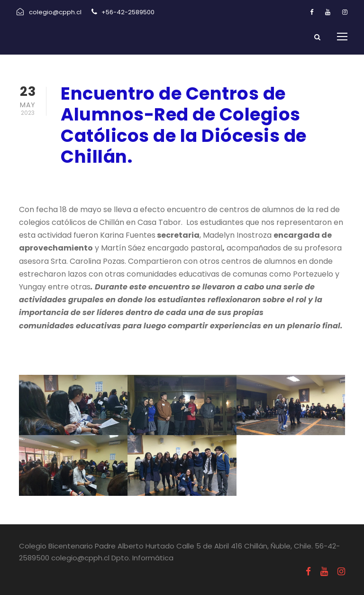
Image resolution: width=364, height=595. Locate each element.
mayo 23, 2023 (87, 182)
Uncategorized (158, 182)
